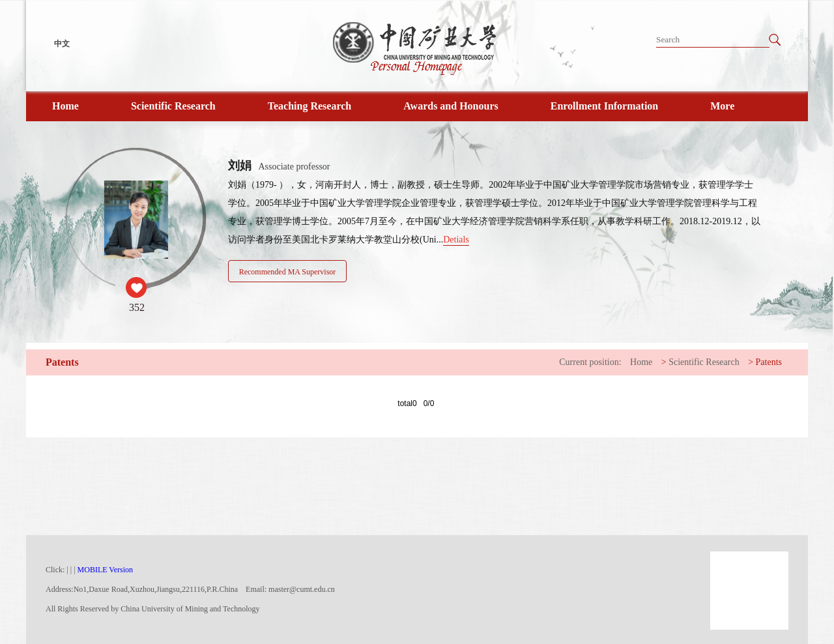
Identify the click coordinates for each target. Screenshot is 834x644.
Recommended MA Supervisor (288, 272)
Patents (769, 362)
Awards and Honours (451, 106)
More (722, 106)
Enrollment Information (604, 106)
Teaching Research (309, 106)
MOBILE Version (105, 570)
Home (65, 106)
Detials (456, 240)
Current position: (590, 362)
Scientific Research (173, 106)
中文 (62, 44)
